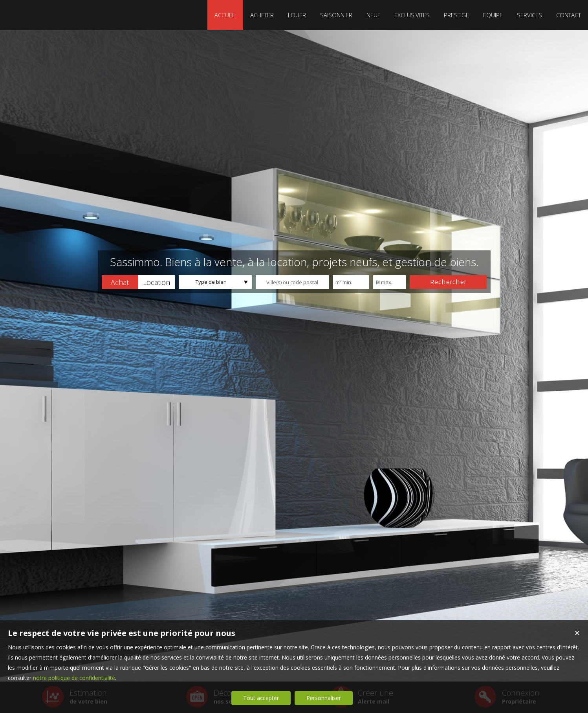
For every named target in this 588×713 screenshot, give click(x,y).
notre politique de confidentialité (74, 678)
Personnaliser (324, 698)
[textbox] (292, 282)
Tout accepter (261, 698)
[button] (120, 282)
